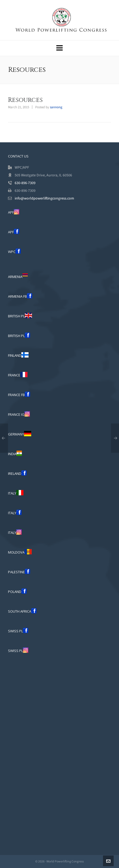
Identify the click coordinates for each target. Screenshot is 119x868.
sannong (56, 107)
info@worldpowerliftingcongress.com (44, 198)
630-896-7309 (25, 183)
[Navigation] (59, 48)
